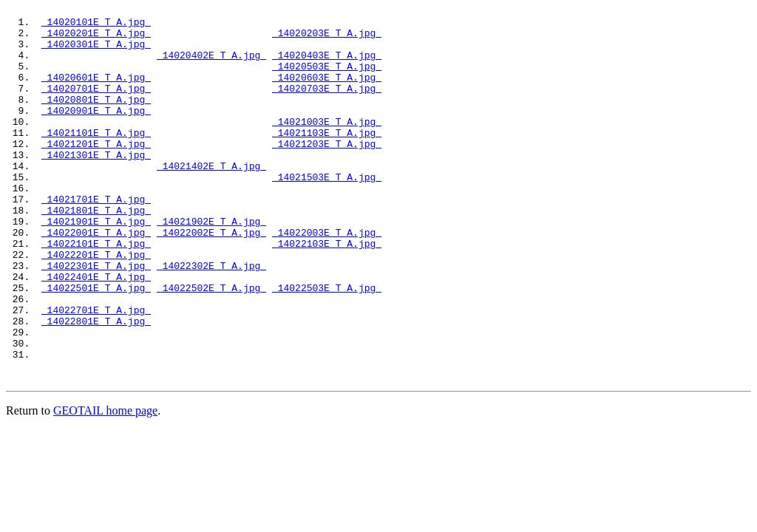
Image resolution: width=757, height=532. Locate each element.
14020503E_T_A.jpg (327, 79)
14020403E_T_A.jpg (327, 66)
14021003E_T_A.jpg (327, 146)
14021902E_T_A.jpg (211, 265)
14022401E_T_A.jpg (96, 332)
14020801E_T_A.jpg (96, 119)
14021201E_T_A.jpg (96, 172)
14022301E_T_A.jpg (96, 318)
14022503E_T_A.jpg (327, 345)
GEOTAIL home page (105, 484)
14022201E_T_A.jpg (96, 305)
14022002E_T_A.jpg (211, 279)
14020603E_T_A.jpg (327, 92)
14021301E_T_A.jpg (96, 185)
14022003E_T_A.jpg (327, 279)
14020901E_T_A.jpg (96, 132)
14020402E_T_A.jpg (211, 66)
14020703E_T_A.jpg (327, 106)
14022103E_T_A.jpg (327, 292)
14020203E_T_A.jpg (327, 39)
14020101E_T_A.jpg (96, 26)
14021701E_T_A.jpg (96, 239)
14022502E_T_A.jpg (211, 345)
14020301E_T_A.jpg (96, 52)
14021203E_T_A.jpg (327, 172)
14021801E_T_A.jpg (96, 252)
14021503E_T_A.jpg (327, 212)
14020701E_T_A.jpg (96, 106)
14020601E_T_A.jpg (96, 92)
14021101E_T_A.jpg (96, 159)
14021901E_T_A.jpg (96, 265)
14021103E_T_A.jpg (327, 159)
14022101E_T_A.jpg (96, 292)
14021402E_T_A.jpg (211, 199)
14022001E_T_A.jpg (96, 279)
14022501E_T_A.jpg (96, 345)
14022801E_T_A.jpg (96, 385)
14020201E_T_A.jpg (96, 39)
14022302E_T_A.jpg (211, 318)
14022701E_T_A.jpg (96, 372)
